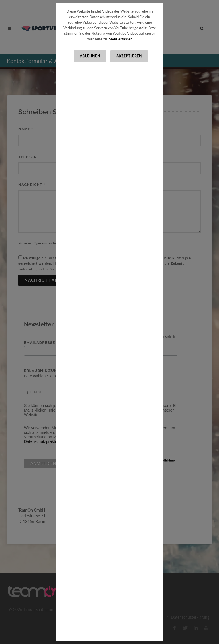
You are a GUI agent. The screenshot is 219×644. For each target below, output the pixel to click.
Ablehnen (90, 56)
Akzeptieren (129, 56)
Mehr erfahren (120, 39)
